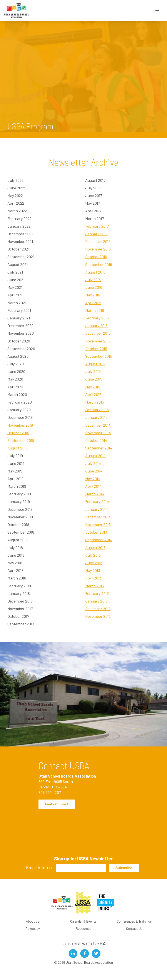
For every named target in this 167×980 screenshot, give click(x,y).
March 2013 (95, 586)
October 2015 (96, 349)
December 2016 (98, 241)
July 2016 (93, 280)
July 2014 (93, 463)
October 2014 (96, 440)
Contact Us (134, 928)
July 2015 (93, 371)
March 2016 (95, 310)
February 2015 (97, 410)
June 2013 (94, 563)
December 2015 (98, 333)
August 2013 (95, 548)
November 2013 (98, 524)
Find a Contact (57, 804)
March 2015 (95, 402)
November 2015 (98, 341)
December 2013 (98, 517)
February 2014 (97, 501)
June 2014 (94, 471)
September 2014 (99, 448)
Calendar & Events (83, 921)
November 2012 (98, 616)
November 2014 (98, 433)
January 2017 (96, 234)
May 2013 (93, 570)
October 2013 (96, 532)
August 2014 (95, 456)
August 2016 (95, 272)
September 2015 (99, 356)
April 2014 (93, 486)
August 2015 (95, 364)
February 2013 (97, 593)
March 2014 (95, 494)
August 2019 (18, 448)
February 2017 (97, 226)
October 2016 (96, 257)
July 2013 (93, 555)
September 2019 (21, 440)
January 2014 (97, 509)
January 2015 (96, 417)
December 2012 (98, 609)
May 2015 (93, 387)
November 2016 (98, 249)
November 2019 (20, 425)
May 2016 (93, 295)
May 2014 (93, 479)
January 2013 (96, 601)
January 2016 (96, 326)
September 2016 (99, 264)
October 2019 (18, 433)
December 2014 (98, 425)
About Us (33, 921)
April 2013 (93, 578)
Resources (83, 928)
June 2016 (94, 287)
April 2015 (93, 394)
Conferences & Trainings (134, 921)
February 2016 (97, 318)
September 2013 (99, 540)
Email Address (40, 867)
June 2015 (94, 379)
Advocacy (33, 928)
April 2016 (93, 303)
